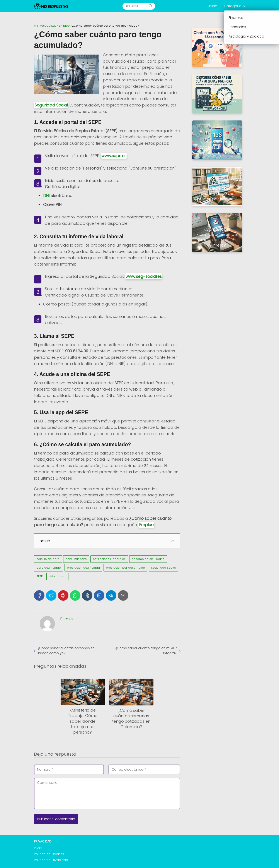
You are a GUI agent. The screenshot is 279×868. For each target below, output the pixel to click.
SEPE (40, 576)
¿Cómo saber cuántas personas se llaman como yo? (66, 650)
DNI (46, 196)
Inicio (213, 6)
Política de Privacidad (51, 860)
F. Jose (66, 619)
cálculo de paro (48, 559)
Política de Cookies (49, 854)
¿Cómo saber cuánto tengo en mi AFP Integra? (146, 650)
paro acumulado (49, 568)
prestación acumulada (83, 568)
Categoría (233, 6)
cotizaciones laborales (109, 559)
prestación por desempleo (125, 568)
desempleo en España (148, 559)
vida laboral (57, 576)
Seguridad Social (51, 105)
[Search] (150, 6)
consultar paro (76, 559)
